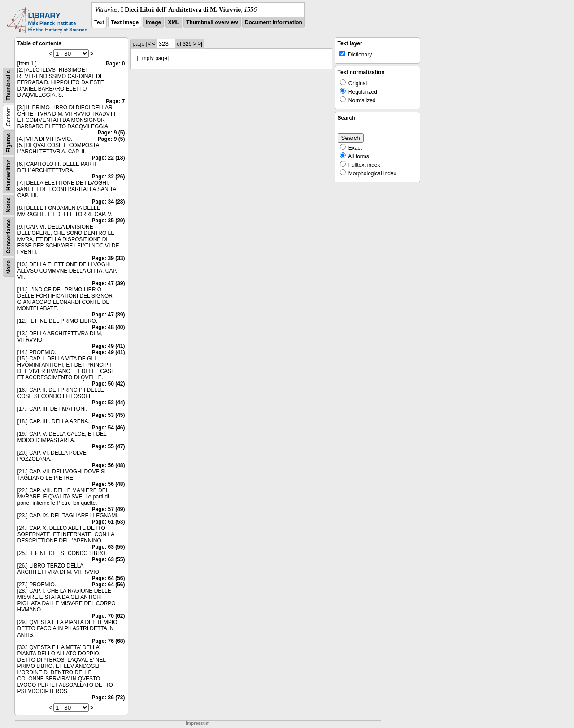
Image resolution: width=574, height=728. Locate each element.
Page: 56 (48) (108, 465)
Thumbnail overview (212, 22)
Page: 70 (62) (108, 616)
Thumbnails (9, 85)
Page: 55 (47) (108, 446)
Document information (274, 22)
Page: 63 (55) (108, 547)
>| (200, 44)
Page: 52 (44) (108, 403)
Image (154, 22)
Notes (9, 205)
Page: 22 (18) (108, 158)
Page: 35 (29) (108, 221)
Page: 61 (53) (108, 522)
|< (148, 44)
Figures (9, 143)
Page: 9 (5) (111, 133)
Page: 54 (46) (108, 428)
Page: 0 (115, 64)
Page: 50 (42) (108, 384)
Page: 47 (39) (108, 283)
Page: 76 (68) (108, 641)
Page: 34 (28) (108, 202)
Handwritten (9, 175)
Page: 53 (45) (108, 415)
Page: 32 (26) (108, 177)
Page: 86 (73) (108, 698)
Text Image (125, 22)
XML (174, 22)
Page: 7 (115, 101)
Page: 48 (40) (108, 327)
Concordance (9, 236)
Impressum (198, 723)
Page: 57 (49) (108, 509)
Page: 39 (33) (108, 258)
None (9, 267)
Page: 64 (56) (108, 578)
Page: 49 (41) (108, 346)
